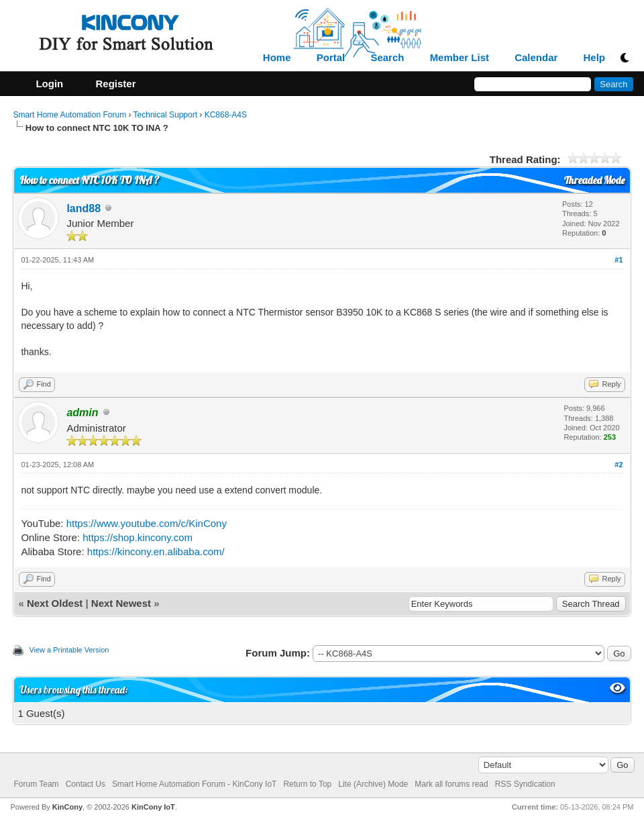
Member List (460, 58)
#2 (619, 465)
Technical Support (165, 115)
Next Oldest (55, 603)
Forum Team (36, 784)
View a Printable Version (69, 650)
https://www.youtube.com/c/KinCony (147, 523)
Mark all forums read (451, 784)
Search (387, 58)
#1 (619, 260)
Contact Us (86, 784)
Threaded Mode (594, 180)
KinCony (67, 807)
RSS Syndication (525, 784)
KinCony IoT (153, 807)
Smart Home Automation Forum (69, 115)
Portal (331, 58)
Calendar (536, 58)
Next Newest (121, 603)
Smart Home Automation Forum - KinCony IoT (194, 784)
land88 (84, 208)
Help (595, 58)
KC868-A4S (226, 115)
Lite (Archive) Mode (373, 784)
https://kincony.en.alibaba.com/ (156, 551)
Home (277, 58)
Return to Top (307, 784)
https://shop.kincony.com (138, 537)
